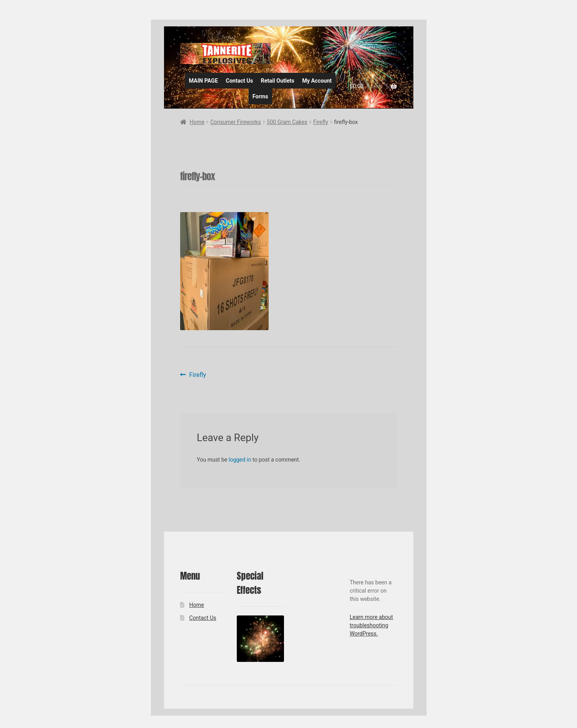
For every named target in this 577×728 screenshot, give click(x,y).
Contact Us (239, 81)
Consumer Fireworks (236, 122)
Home (197, 122)
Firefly (321, 122)
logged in (240, 460)
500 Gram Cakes (287, 122)
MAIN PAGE (203, 81)
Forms (260, 96)
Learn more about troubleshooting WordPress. (371, 625)
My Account (317, 81)
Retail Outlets (277, 81)
